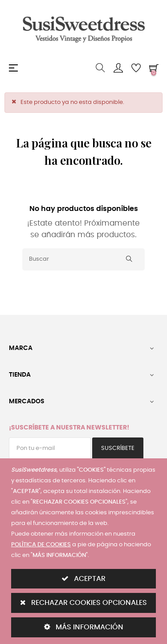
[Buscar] (83, 259)
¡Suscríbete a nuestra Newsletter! (69, 428)
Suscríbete (118, 448)
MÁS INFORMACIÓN (84, 627)
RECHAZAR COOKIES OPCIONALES (83, 602)
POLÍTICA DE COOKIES (41, 545)
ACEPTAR (83, 578)
